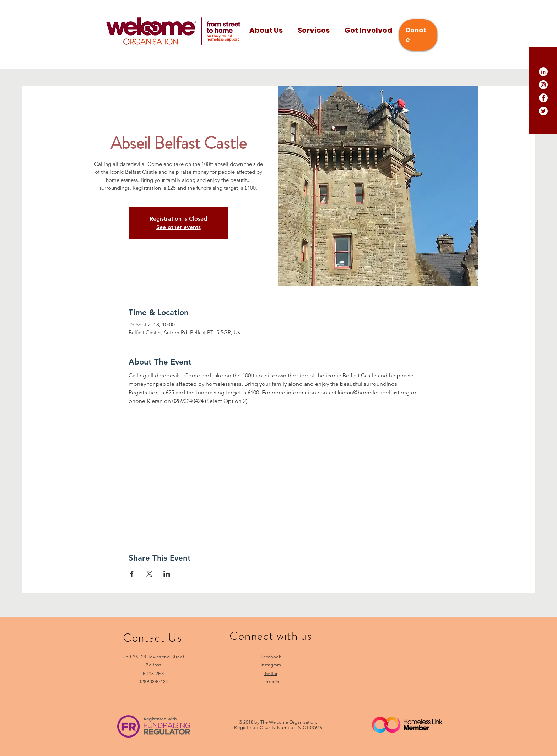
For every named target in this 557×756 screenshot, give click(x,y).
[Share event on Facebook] (132, 574)
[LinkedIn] (543, 72)
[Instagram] (543, 85)
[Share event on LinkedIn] (167, 574)
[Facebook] (543, 98)
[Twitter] (543, 111)
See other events (179, 227)
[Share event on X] (149, 574)
